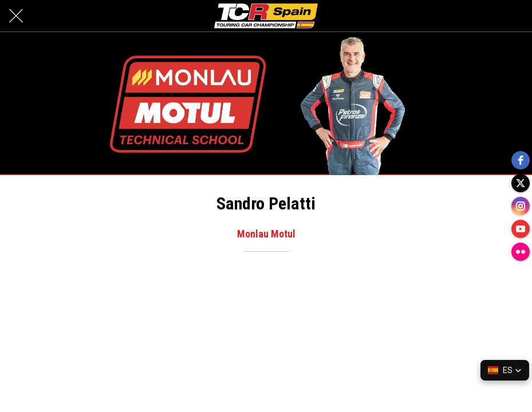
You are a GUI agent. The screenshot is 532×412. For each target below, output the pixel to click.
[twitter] (521, 183)
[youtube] (521, 229)
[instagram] (521, 206)
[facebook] (521, 160)
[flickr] (521, 252)
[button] (505, 370)
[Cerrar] (16, 16)
